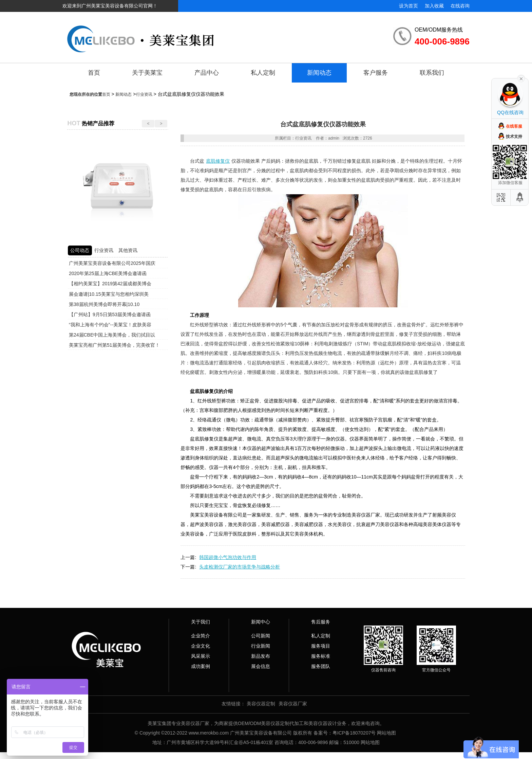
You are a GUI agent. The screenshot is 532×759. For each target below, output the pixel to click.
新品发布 (261, 656)
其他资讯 (128, 250)
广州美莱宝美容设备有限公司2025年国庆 (112, 263)
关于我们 (201, 622)
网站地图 (386, 733)
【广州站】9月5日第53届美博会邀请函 (110, 314)
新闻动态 (319, 73)
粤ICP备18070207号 (354, 733)
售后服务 (321, 622)
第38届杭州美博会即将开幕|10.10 (104, 304)
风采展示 (201, 656)
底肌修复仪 (218, 161)
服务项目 (321, 646)
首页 (94, 73)
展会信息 (261, 666)
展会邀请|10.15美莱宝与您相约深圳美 (109, 294)
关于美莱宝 (147, 73)
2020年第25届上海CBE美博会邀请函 (108, 273)
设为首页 (408, 6)
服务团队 (321, 666)
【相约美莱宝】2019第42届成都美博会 (110, 284)
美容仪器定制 (261, 704)
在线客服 (514, 126)
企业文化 (201, 646)
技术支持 (514, 137)
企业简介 (201, 636)
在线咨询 (460, 6)
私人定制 (263, 73)
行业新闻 (261, 646)
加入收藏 (434, 6)
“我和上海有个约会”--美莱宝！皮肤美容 (110, 325)
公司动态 (80, 250)
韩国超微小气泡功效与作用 (228, 557)
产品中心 (207, 73)
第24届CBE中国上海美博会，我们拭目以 (112, 335)
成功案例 (201, 666)
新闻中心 (261, 622)
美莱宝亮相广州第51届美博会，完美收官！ (114, 345)
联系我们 (432, 73)
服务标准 (321, 656)
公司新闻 (261, 636)
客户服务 (376, 73)
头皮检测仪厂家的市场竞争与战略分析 (240, 567)
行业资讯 (144, 94)
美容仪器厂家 (293, 704)
